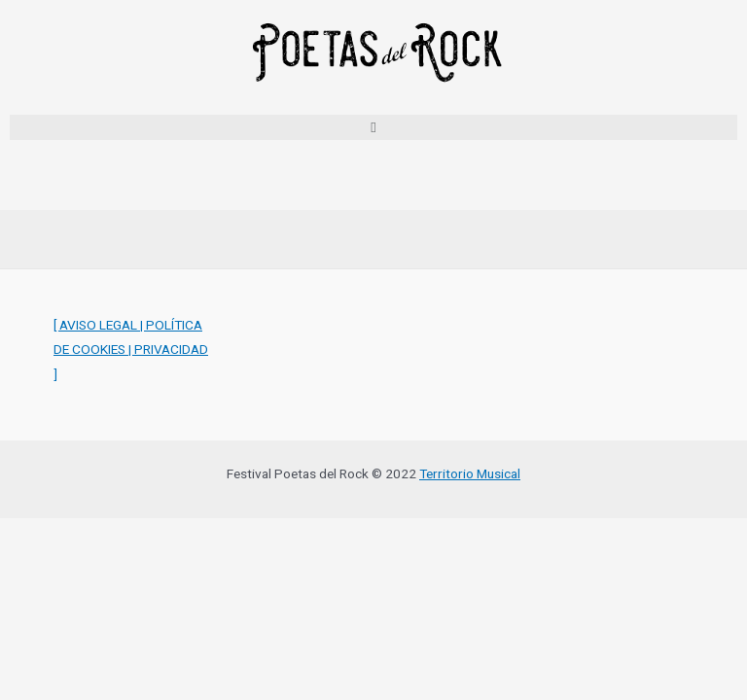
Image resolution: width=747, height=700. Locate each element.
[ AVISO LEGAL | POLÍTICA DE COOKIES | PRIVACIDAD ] (131, 350)
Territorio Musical (470, 473)
